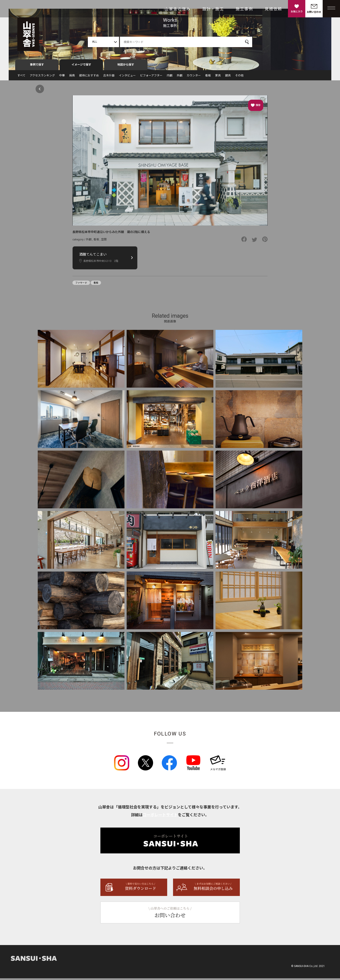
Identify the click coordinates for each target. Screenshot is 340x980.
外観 (180, 77)
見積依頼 (273, 9)
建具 (228, 77)
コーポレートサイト (160, 817)
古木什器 (109, 77)
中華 (62, 77)
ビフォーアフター (151, 77)
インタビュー (127, 77)
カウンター (194, 77)
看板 (208, 77)
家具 (218, 77)
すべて (21, 77)
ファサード (81, 285)
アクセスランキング (42, 77)
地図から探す (126, 67)
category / (79, 241)
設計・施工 (213, 9)
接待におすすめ (89, 77)
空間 (104, 241)
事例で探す (37, 67)
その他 (239, 77)
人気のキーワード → (136, 51)
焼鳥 (72, 77)
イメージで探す (81, 67)
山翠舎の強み (178, 9)
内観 (170, 77)
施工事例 (244, 9)
